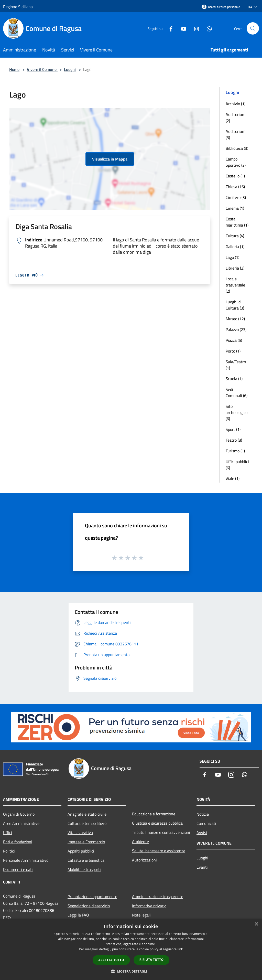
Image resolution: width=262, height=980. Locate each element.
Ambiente (140, 841)
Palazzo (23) (236, 329)
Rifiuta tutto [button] (152, 960)
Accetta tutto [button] (111, 960)
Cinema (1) (235, 208)
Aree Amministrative (21, 823)
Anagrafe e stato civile (87, 814)
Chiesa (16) (235, 187)
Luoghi (70, 69)
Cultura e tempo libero (87, 823)
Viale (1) (233, 478)
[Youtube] (182, 28)
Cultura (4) (235, 236)
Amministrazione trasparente (158, 897)
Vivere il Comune (42, 69)
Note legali (141, 915)
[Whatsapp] (207, 28)
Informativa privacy (149, 906)
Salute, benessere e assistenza (159, 851)
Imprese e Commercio (86, 842)
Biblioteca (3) (237, 148)
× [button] (256, 924)
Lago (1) (232, 257)
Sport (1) (233, 429)
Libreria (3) (235, 268)
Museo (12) (235, 319)
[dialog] (131, 949)
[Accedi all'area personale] (221, 7)
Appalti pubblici (81, 851)
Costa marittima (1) (237, 222)
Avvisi (202, 833)
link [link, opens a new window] (180, 949)
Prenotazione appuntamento (92, 897)
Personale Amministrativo (26, 860)
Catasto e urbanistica (86, 860)
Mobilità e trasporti (84, 869)
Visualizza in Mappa (110, 159)
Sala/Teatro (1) (236, 365)
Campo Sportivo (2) (236, 162)
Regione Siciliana (18, 7)
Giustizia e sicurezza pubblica (157, 823)
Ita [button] (253, 7)
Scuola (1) (234, 379)
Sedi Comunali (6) (237, 392)
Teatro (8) (234, 440)
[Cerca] (253, 28)
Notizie (203, 814)
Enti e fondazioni (18, 842)
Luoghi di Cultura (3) (235, 305)
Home (14, 69)
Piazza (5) (234, 340)
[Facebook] (169, 28)
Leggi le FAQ (78, 915)
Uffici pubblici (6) (237, 465)
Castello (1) (235, 176)
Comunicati (206, 823)
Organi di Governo (19, 814)
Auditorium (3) (236, 134)
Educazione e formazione (154, 814)
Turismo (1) (235, 451)
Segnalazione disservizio (89, 906)
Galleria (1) (235, 247)
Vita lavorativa (80, 833)
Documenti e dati (18, 869)
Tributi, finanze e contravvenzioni (161, 832)
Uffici (8, 833)
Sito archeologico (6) (237, 412)
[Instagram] (194, 28)
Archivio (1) (236, 104)
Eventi (202, 867)
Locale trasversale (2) (235, 285)
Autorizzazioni (144, 860)
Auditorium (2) (236, 118)
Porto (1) (233, 351)
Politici (9, 851)
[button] (131, 971)
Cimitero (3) (236, 197)
